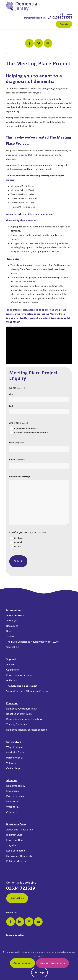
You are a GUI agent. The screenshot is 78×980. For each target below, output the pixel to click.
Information (13, 610)
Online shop (13, 768)
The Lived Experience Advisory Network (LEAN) (33, 642)
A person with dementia (26, 429)
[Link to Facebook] (11, 922)
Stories (10, 637)
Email (16, 443)
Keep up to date (15, 796)
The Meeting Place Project (22, 686)
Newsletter (13, 802)
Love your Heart (15, 840)
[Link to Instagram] (29, 922)
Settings (39, 972)
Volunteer (12, 763)
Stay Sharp (12, 846)
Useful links (13, 647)
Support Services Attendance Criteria (27, 691)
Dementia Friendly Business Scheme (27, 730)
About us (12, 781)
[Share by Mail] (48, 43)
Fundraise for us (15, 753)
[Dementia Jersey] (32, 6)
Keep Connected (16, 851)
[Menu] (68, 15)
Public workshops (16, 861)
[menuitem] (60, 15)
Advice (10, 665)
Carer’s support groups (19, 675)
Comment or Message (20, 476)
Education (12, 703)
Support (11, 659)
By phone (19, 538)
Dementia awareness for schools (25, 719)
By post (18, 547)
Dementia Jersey (16, 786)
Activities (11, 680)
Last (11, 406)
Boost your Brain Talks (19, 714)
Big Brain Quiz (14, 835)
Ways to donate (15, 747)
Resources (12, 626)
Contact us (12, 812)
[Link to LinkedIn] (20, 922)
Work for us (13, 807)
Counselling (13, 670)
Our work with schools (19, 856)
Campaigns (12, 791)
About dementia (15, 616)
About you (12, 621)
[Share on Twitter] (39, 43)
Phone (17, 460)
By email (18, 542)
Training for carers (17, 725)
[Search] (60, 15)
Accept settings (23, 963)
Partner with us (15, 758)
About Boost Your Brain (20, 830)
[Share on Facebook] (29, 43)
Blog (9, 631)
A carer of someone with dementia (31, 433)
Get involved (14, 742)
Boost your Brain (16, 824)
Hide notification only (53, 963)
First (11, 394)
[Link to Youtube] (38, 922)
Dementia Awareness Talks (21, 709)
